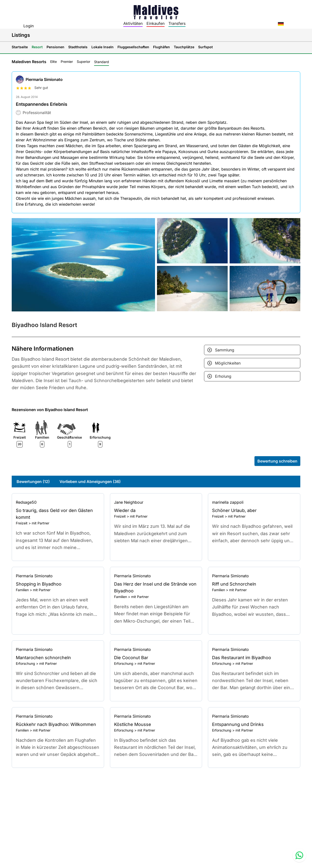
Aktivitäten (133, 23)
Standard (102, 62)
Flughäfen (161, 47)
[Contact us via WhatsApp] (299, 855)
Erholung (223, 376)
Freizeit (22, 523)
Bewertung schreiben (277, 461)
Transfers (177, 23)
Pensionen (55, 47)
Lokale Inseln (102, 47)
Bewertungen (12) (33, 482)
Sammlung (225, 350)
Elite (54, 62)
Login (29, 26)
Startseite (20, 47)
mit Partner (40, 523)
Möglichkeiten (228, 363)
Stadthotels (78, 47)
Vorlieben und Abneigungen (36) (90, 482)
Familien (22, 590)
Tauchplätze (184, 47)
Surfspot (205, 47)
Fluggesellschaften (133, 47)
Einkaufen (156, 23)
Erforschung (25, 663)
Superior (83, 62)
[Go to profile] (58, 502)
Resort (37, 47)
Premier (67, 62)
